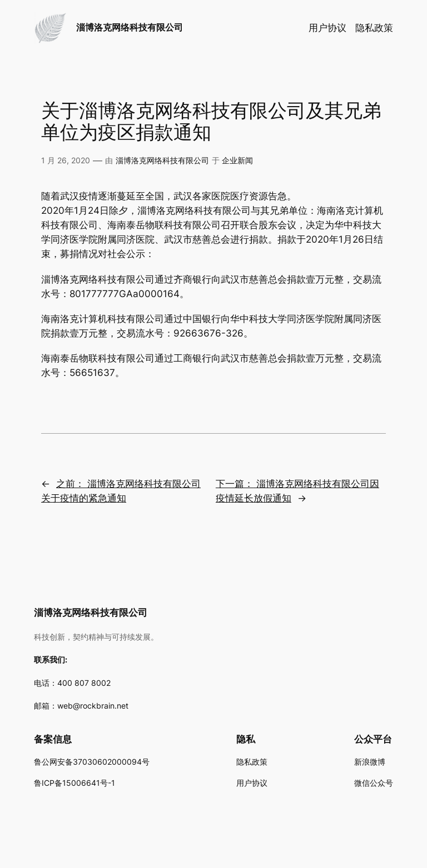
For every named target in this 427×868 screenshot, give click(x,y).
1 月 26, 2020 (66, 160)
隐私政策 (374, 28)
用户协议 (327, 28)
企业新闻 (237, 160)
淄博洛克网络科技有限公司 (130, 27)
